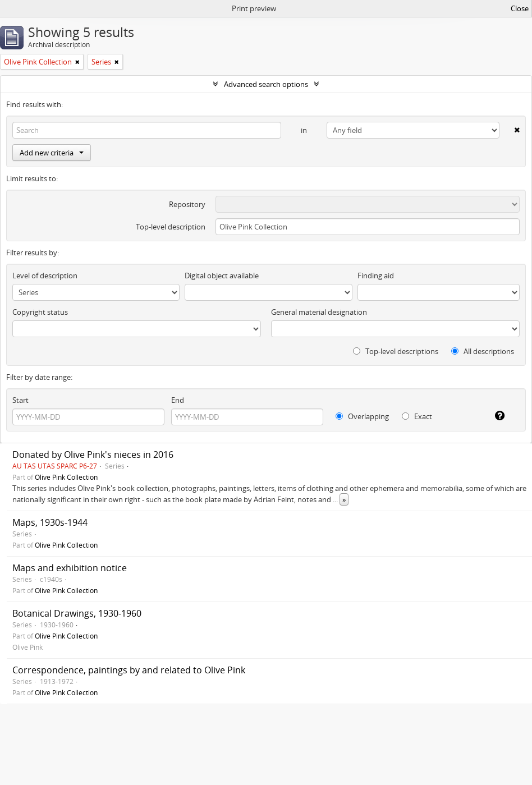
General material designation (319, 312)
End (178, 400)
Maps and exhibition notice (70, 568)
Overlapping (362, 416)
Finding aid (376, 276)
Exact (417, 416)
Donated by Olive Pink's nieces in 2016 (93, 455)
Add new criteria (52, 153)
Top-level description (171, 227)
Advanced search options (266, 84)
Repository (187, 204)
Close (520, 8)
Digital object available (222, 276)
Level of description (45, 276)
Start (20, 400)
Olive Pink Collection (66, 477)
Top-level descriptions (396, 351)
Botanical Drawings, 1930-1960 (77, 613)
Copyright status (40, 312)
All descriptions (483, 351)
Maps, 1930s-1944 (50, 522)
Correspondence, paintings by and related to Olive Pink (129, 670)
